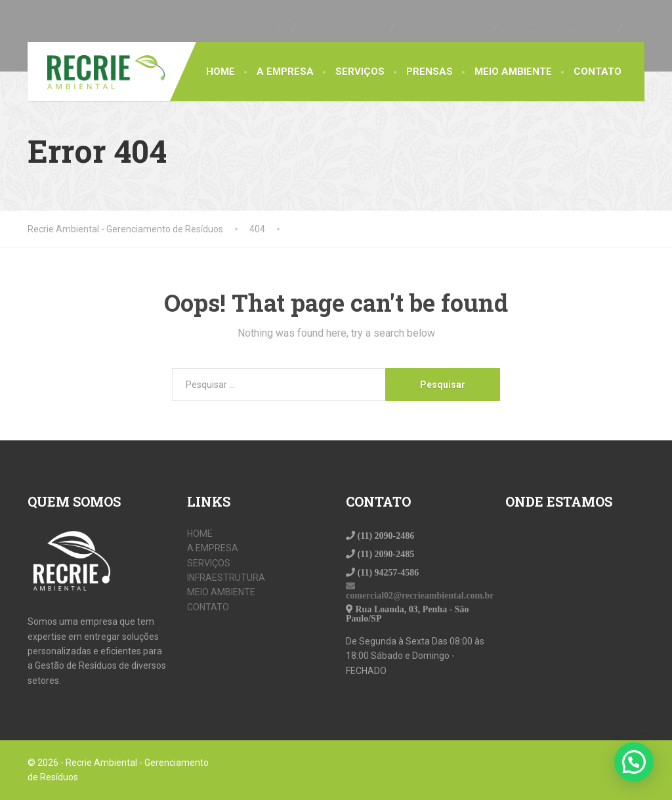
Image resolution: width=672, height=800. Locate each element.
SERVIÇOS (360, 72)
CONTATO (598, 72)
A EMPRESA (285, 72)
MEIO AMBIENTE (513, 72)
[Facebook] (639, 28)
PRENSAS (430, 72)
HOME (220, 72)
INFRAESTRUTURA (226, 578)
